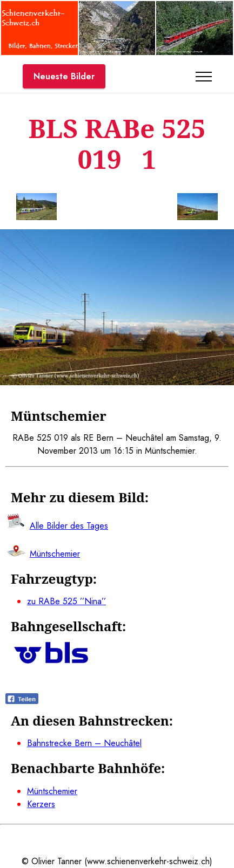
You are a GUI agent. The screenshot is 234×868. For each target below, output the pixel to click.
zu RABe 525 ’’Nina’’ (66, 601)
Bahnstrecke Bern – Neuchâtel (84, 743)
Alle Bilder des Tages (69, 526)
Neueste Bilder (64, 76)
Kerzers (41, 804)
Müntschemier (52, 791)
